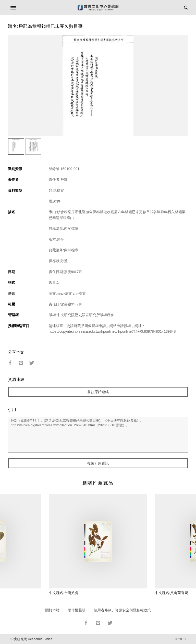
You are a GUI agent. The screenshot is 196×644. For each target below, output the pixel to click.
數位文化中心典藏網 (98, 8)
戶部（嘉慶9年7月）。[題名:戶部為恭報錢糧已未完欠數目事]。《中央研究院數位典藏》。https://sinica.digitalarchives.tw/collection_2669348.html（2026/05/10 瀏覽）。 (98, 435)
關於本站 (52, 610)
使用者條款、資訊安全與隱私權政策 (122, 610)
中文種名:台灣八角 (64, 593)
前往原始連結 (98, 392)
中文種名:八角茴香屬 (171, 593)
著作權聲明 (77, 610)
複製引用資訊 (98, 463)
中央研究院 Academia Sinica (31, 639)
